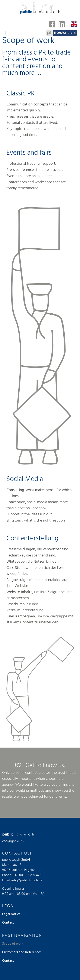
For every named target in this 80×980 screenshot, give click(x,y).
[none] (74, 24)
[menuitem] (74, 24)
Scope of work (13, 944)
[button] (5, 33)
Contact (8, 923)
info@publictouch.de (27, 880)
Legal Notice (11, 914)
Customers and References (22, 952)
